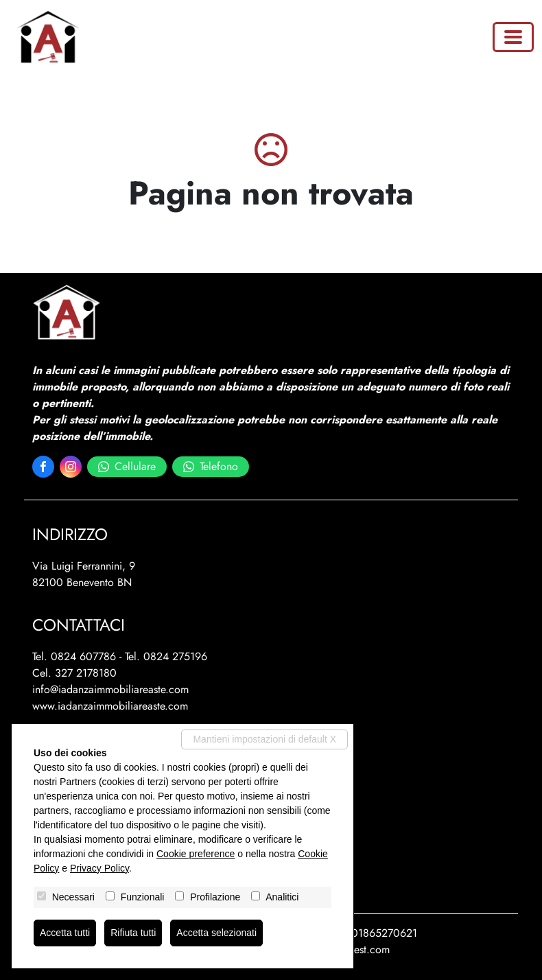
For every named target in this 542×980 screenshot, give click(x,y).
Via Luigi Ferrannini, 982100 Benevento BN (84, 574)
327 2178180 (86, 673)
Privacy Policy (99, 868)
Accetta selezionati (216, 933)
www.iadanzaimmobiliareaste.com (110, 706)
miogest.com (360, 949)
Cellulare (127, 466)
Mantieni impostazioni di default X (264, 739)
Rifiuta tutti (133, 933)
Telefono (211, 466)
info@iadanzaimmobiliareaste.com (110, 689)
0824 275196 (175, 656)
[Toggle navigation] (513, 37)
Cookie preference (196, 854)
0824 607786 (83, 656)
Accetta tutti (65, 933)
